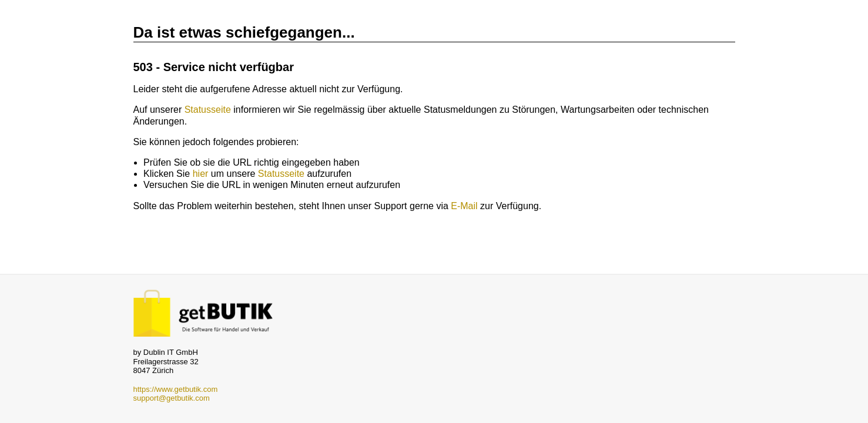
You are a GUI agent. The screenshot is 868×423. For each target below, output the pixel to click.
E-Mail (464, 206)
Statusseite (208, 110)
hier (201, 174)
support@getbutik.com (172, 398)
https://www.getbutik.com (176, 389)
